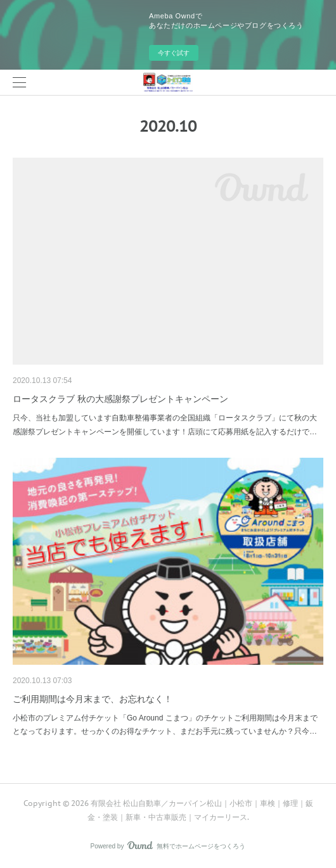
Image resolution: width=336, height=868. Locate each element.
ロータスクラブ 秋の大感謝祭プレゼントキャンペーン (120, 399)
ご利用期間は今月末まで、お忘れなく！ (93, 699)
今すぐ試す (174, 53)
